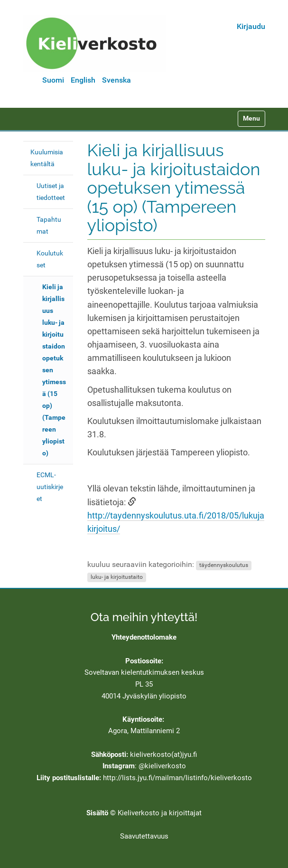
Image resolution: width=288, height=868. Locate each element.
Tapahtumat (49, 225)
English (83, 80)
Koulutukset (50, 259)
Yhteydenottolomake (144, 637)
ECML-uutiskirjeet (50, 487)
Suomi (53, 80)
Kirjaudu (251, 26)
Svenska (116, 80)
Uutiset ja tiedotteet (51, 192)
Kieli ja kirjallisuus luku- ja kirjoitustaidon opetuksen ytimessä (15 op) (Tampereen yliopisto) (54, 370)
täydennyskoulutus (224, 565)
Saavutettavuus (144, 836)
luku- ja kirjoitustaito (117, 577)
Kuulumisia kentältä (47, 158)
